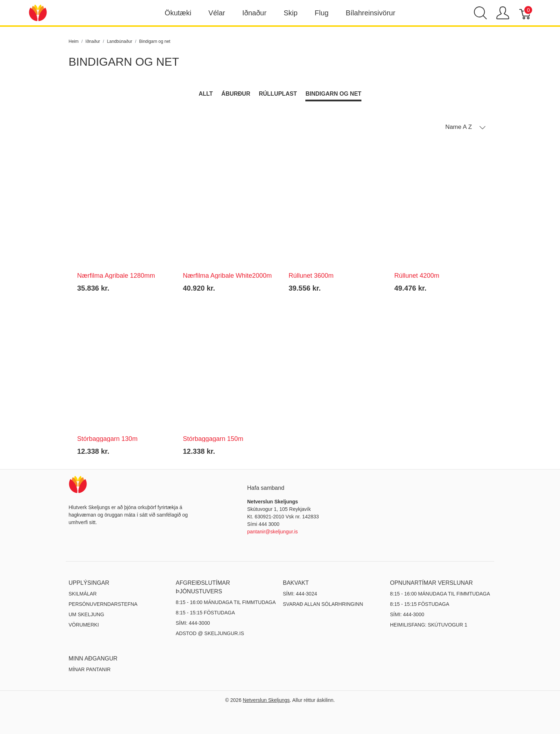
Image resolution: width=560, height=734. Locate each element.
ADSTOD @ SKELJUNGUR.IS (210, 633)
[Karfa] (526, 13)
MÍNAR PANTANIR (90, 669)
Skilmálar (83, 594)
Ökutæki (178, 13)
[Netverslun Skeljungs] (38, 12)
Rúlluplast (278, 94)
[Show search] (480, 13)
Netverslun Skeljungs (266, 700)
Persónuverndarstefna (103, 604)
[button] (466, 127)
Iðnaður (254, 13)
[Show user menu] (503, 13)
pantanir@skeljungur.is (272, 532)
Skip (291, 13)
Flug (322, 13)
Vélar (217, 13)
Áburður (236, 94)
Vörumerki (84, 625)
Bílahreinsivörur (371, 13)
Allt (206, 94)
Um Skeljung (86, 614)
